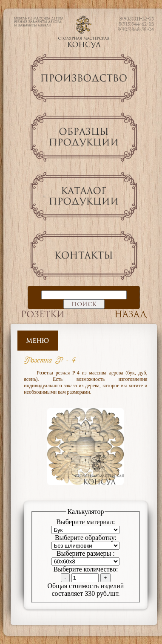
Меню (37, 341)
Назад (131, 314)
